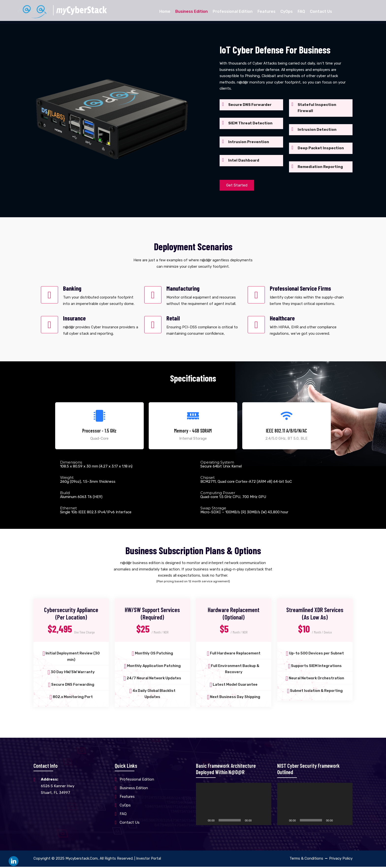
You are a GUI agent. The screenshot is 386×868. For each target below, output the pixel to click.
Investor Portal (149, 860)
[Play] (202, 821)
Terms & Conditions (306, 860)
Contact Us (321, 11)
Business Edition (192, 11)
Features (266, 11)
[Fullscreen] (265, 821)
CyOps (287, 11)
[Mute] (257, 821)
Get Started (238, 185)
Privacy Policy (341, 860)
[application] (234, 805)
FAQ (301, 11)
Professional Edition (233, 11)
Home (165, 11)
